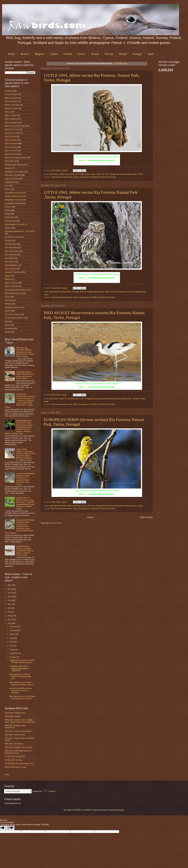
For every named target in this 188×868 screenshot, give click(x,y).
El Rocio (8, 207)
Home (12, 54)
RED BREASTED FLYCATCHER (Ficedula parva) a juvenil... (22, 698)
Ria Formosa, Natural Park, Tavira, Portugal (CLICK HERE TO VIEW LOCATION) (83, 177)
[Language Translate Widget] (18, 791)
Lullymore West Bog (13, 272)
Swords (8, 311)
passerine (9, 328)
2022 (10, 623)
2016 (10, 600)
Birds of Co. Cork (12, 129)
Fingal (7, 214)
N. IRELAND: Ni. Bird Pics (15, 756)
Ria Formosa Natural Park (127, 174)
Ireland (95, 54)
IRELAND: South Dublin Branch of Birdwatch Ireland (18, 752)
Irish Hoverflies (11, 255)
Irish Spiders (10, 262)
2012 (10, 585)
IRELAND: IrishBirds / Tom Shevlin (18, 747)
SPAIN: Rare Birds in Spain (16, 767)
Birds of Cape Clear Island (15, 126)
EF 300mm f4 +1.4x (76, 399)
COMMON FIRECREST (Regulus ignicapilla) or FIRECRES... (19, 668)
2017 (10, 604)
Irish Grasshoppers (12, 251)
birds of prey (90, 174)
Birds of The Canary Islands (16, 158)
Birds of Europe (73, 292)
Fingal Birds (10, 217)
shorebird (136, 399)
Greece (82, 54)
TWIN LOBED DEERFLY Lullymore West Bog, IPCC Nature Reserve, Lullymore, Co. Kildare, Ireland (26, 455)
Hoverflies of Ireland (13, 237)
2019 (10, 612)
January (13, 627)
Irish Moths (9, 258)
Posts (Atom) (57, 523)
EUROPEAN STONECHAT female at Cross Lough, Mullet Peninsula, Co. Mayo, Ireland (20, 401)
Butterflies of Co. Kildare (14, 172)
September (14, 653)
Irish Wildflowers (11, 265)
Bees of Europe (11, 101)
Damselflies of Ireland (13, 193)
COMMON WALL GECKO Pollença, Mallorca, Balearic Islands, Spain (25, 551)
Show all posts (121, 63)
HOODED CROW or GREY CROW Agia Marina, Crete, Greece (25, 375)
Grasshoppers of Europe (15, 224)
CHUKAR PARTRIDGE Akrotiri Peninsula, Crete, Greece (25, 479)
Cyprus (54, 54)
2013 (10, 589)
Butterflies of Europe (13, 175)
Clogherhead (10, 182)
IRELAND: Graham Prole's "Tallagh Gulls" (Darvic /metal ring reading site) (20, 721)
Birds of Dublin (11, 115)
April (52, 292)
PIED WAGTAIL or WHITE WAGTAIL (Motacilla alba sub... (20, 677)
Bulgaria (39, 54)
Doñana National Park (14, 196)
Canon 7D (100, 174)
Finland (68, 54)
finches (8, 325)
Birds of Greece (11, 151)
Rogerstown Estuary (13, 307)
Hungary (8, 240)
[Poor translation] (10, 828)
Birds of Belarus (11, 119)
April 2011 (54, 174)
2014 (10, 593)
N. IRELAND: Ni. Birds (14, 760)
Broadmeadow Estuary (14, 165)
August (13, 650)
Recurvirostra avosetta (101, 399)
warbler (8, 332)
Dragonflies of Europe (13, 200)
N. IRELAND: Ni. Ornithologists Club (19, 763)
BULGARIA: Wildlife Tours (15, 713)
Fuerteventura (10, 221)
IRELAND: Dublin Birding (15, 735)
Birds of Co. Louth (12, 133)
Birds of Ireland (11, 154)
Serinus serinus (131, 506)
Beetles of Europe (12, 105)
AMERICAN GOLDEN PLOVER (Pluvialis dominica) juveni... (22, 661)
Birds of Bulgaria (11, 122)
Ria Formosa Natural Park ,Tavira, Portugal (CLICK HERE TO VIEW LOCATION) (83, 297)
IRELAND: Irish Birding (14, 744)
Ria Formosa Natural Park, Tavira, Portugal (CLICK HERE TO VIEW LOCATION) (83, 404)
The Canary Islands (13, 314)
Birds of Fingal (11, 147)
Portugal (137, 54)
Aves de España (11, 94)
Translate (49, 791)
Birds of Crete (10, 136)
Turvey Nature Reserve (14, 318)
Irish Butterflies (11, 244)
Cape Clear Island (12, 179)
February (13, 630)
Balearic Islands (11, 98)
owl (106, 174)
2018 (10, 608)
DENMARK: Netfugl (13, 716)
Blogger (121, 810)
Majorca (8, 279)
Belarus (25, 54)
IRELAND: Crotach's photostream (18, 731)
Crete (7, 186)
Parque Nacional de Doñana (16, 290)
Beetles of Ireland (12, 108)
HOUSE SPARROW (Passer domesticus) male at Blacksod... (21, 690)
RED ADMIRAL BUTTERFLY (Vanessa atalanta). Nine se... (22, 683)
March (12, 634)
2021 (10, 620)
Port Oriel (9, 300)
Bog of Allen (10, 161)
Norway (109, 54)
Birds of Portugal (78, 174)
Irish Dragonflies (11, 247)
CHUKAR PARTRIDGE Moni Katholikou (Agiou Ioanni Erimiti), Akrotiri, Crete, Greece (20, 526)
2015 (10, 597)
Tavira (140, 174)
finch (93, 506)
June (12, 646)
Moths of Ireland (11, 286)
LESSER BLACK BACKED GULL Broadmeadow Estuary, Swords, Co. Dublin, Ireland (25, 503)
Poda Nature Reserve (13, 293)
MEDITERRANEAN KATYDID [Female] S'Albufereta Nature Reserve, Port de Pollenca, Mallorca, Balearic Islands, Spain (19, 427)
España (8, 210)
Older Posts (146, 517)
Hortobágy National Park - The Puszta (20, 231)
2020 (10, 616)
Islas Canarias (11, 269)
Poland (123, 54)
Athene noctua (64, 174)
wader (46, 401)
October (13, 657)
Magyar (8, 276)
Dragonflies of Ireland (13, 203)
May (12, 642)
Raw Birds (56, 170)
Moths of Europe (11, 283)
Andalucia (9, 91)
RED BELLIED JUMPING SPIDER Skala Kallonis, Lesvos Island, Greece (25, 352)
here (85, 160)
